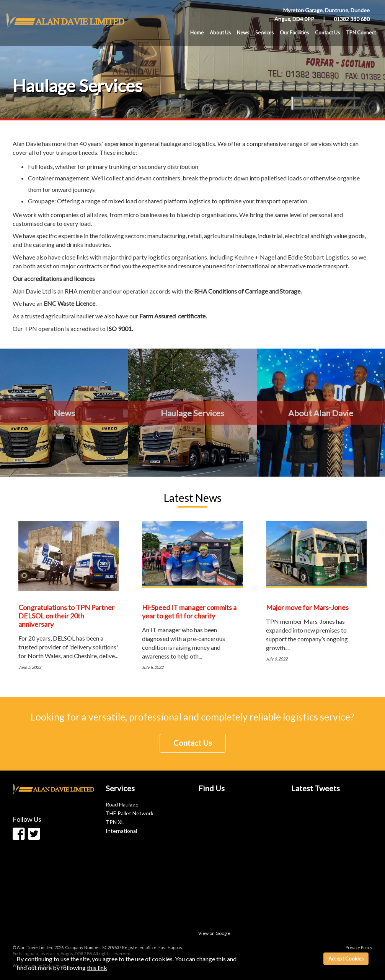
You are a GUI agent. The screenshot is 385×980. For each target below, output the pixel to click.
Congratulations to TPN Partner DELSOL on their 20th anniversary (66, 616)
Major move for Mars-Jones (307, 607)
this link (97, 968)
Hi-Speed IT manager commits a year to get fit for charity (189, 612)
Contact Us (327, 32)
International (121, 831)
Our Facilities (294, 32)
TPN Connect (361, 32)
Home (197, 32)
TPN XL (115, 822)
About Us (220, 32)
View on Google (214, 933)
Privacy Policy (359, 947)
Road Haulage (122, 804)
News (243, 32)
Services (264, 32)
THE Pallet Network (130, 813)
